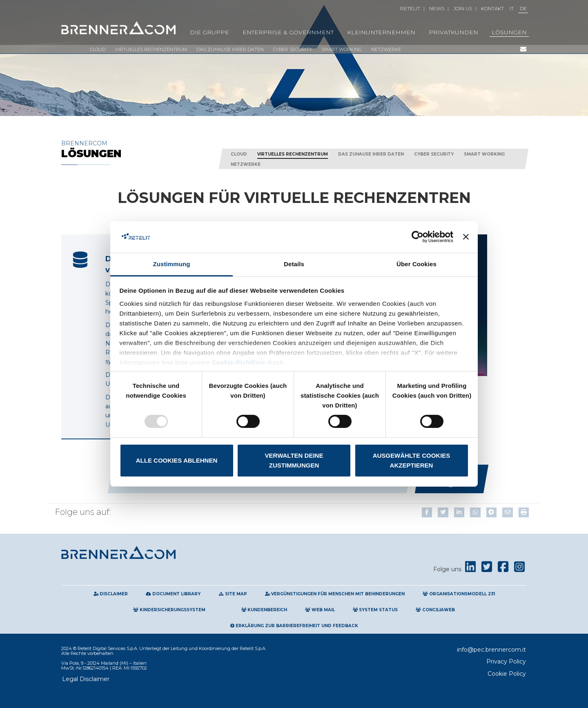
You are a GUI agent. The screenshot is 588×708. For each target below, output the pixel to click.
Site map (233, 594)
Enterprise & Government (288, 32)
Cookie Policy (507, 674)
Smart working (342, 49)
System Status (375, 610)
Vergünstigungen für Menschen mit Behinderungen (335, 594)
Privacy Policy (506, 661)
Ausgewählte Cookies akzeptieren (412, 460)
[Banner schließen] (466, 237)
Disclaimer (111, 594)
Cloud (98, 49)
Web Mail (320, 610)
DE (523, 8)
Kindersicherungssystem (169, 610)
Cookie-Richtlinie (239, 362)
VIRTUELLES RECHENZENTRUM (151, 49)
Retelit (410, 8)
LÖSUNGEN (509, 32)
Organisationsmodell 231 (459, 594)
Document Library (173, 594)
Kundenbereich (264, 610)
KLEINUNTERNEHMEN (381, 32)
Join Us (463, 8)
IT (512, 8)
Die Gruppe (209, 32)
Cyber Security (293, 49)
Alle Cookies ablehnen (177, 460)
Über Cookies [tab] (416, 264)
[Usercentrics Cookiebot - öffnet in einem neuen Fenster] (418, 237)
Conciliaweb (435, 610)
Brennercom (135, 149)
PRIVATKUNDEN (453, 32)
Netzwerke (386, 49)
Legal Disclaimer (86, 679)
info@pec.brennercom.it (491, 650)
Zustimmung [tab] (172, 264)
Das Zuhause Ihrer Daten (230, 49)
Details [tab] (294, 264)
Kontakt (492, 8)
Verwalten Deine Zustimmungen (294, 460)
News (437, 8)
